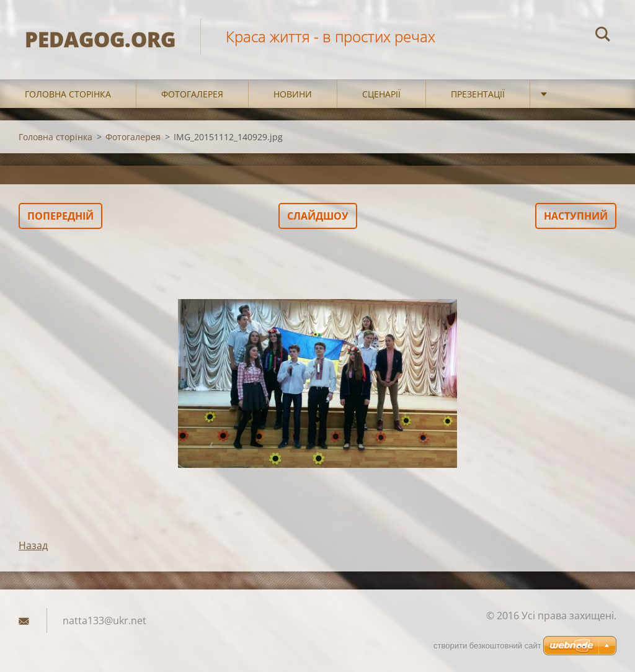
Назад (33, 545)
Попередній (60, 216)
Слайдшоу (318, 216)
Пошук (603, 36)
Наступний (576, 216)
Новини (293, 94)
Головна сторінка (68, 94)
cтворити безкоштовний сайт (487, 646)
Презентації (478, 94)
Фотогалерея (192, 94)
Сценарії (381, 94)
